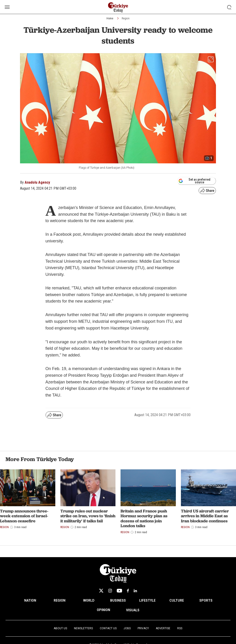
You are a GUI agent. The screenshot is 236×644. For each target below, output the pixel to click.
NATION (30, 600)
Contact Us (108, 628)
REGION (60, 600)
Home (110, 18)
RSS (180, 628)
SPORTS (206, 600)
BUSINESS (118, 600)
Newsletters (83, 628)
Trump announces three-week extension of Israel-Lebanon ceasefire (24, 516)
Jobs (127, 628)
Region (126, 18)
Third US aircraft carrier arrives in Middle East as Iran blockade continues (205, 516)
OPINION (103, 610)
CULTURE (177, 600)
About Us (60, 628)
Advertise (163, 628)
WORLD (89, 600)
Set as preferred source (194, 181)
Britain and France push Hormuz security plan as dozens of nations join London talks (144, 518)
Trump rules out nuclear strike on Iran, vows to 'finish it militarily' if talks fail (88, 516)
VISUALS (133, 610)
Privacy (143, 628)
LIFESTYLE (147, 600)
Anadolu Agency (37, 182)
